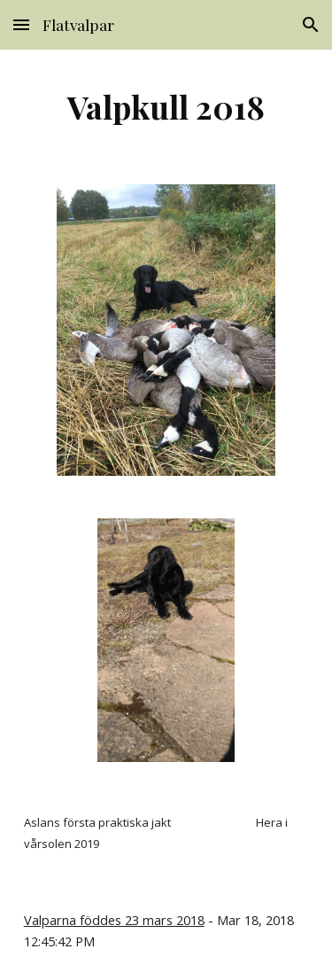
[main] (166, 106)
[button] (21, 24)
